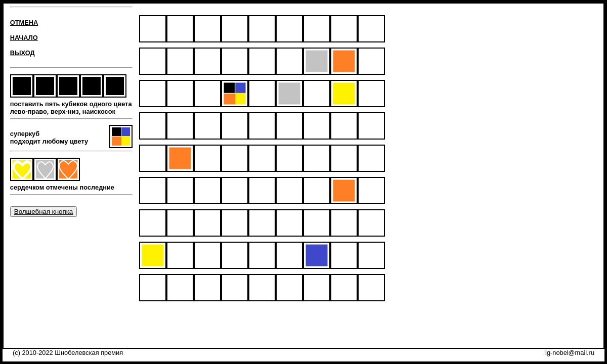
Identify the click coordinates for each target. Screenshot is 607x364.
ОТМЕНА (24, 22)
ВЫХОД (23, 53)
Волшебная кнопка (44, 212)
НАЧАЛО (24, 38)
